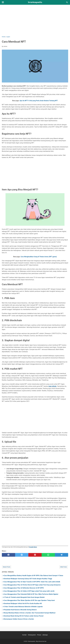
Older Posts (63, 567)
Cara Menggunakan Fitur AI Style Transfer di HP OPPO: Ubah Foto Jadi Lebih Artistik (32, 582)
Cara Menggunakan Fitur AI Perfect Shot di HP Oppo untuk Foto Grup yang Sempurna (32, 585)
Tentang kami (32, 635)
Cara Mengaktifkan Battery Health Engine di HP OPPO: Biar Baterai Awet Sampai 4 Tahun (33, 576)
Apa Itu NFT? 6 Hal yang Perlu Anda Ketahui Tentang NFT (39, 101)
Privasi (39, 635)
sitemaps (45, 635)
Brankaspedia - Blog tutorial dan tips (37, 641)
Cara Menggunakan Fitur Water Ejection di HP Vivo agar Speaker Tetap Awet (29, 600)
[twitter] (22, 555)
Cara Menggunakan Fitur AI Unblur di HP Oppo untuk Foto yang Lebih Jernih (29, 591)
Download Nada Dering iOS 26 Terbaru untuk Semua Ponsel (24, 616)
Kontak (24, 635)
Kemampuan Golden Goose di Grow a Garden (19, 619)
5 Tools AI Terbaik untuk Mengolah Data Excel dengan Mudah (24, 597)
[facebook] (8, 555)
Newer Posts (7, 567)
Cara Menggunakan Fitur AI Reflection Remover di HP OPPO (24, 588)
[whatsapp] (48, 555)
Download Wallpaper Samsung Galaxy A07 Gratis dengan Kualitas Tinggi (28, 579)
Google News (33, 547)
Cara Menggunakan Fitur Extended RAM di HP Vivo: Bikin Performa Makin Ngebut (31, 594)
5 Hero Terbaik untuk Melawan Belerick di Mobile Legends (23, 607)
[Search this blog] (67, 2)
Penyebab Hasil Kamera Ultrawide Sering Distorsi (20, 610)
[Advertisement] (35, 20)
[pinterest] (35, 555)
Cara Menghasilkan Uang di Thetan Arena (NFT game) (39, 257)
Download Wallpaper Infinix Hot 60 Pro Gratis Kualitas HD (23, 603)
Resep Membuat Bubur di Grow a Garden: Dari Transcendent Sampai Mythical (30, 613)
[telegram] (62, 555)
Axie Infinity (52, 386)
